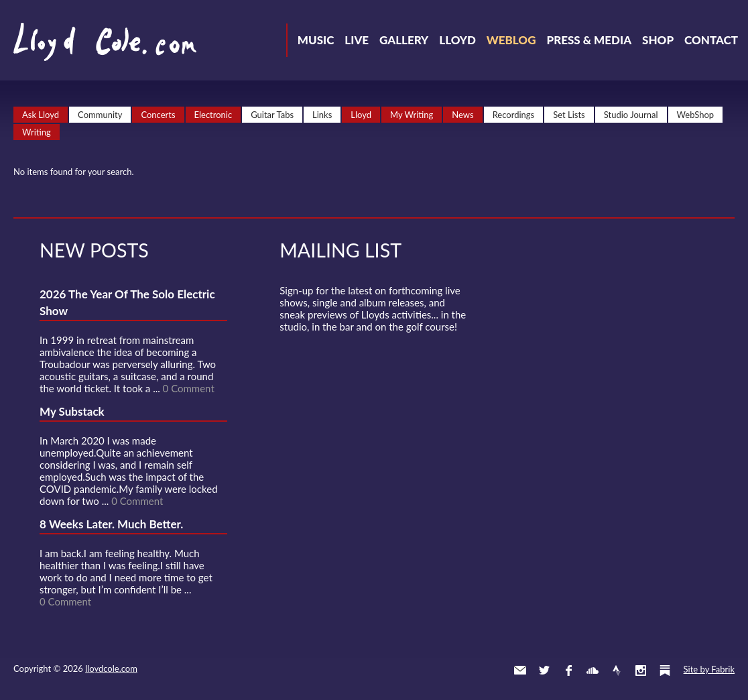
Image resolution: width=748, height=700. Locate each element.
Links (322, 115)
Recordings (514, 115)
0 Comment (189, 388)
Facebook (568, 670)
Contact (711, 40)
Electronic (213, 115)
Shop (658, 40)
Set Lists (569, 115)
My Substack (72, 411)
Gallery (404, 40)
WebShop (696, 115)
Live (357, 40)
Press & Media (589, 40)
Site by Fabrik (709, 669)
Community (100, 115)
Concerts (158, 115)
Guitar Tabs (272, 115)
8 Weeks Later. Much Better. (111, 524)
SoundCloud (593, 670)
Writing (37, 132)
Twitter (544, 670)
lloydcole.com (111, 668)
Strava (617, 670)
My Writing (412, 115)
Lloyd (457, 40)
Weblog (511, 40)
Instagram (641, 670)
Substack (665, 670)
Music (316, 40)
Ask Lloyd (41, 115)
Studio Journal (631, 115)
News (462, 115)
